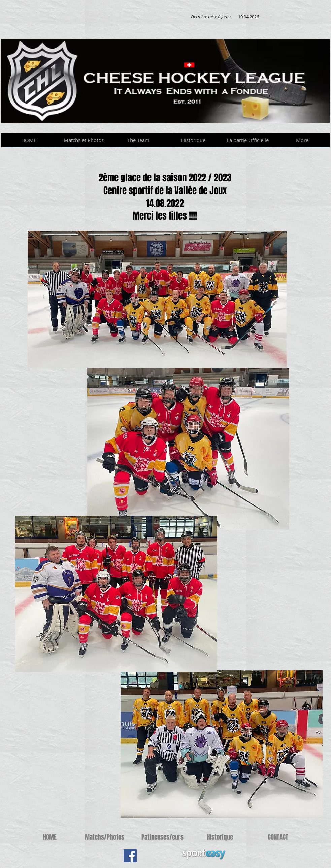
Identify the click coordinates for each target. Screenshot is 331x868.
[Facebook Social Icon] (130, 856)
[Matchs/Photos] (105, 837)
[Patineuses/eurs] (162, 837)
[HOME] (50, 837)
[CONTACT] (278, 837)
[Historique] (220, 837)
